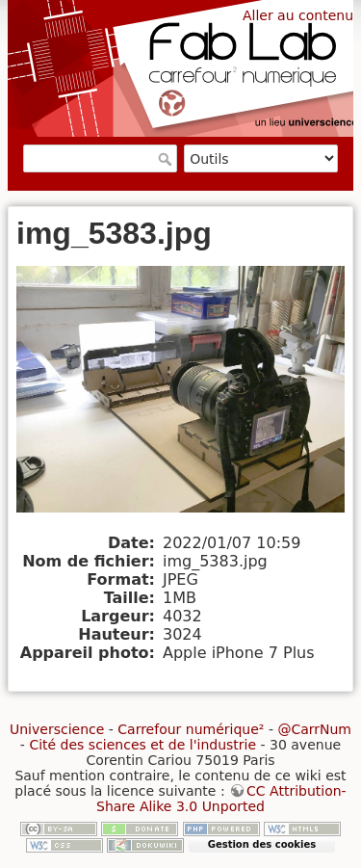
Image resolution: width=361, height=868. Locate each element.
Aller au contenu (298, 15)
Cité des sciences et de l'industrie (142, 745)
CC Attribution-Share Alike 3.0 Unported (221, 799)
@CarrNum (314, 729)
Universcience (57, 729)
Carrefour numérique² (191, 729)
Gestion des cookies (262, 844)
